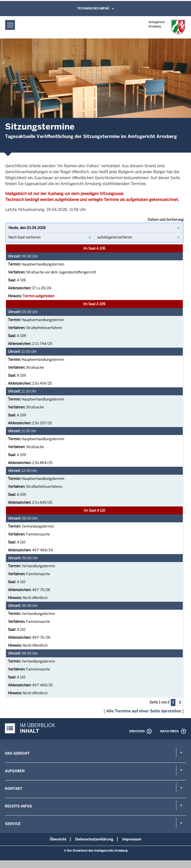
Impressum (132, 839)
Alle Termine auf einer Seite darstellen (144, 711)
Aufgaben (15, 771)
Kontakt (14, 789)
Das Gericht (17, 753)
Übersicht (58, 839)
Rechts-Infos (19, 806)
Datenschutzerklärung (94, 839)
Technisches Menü (93, 8)
